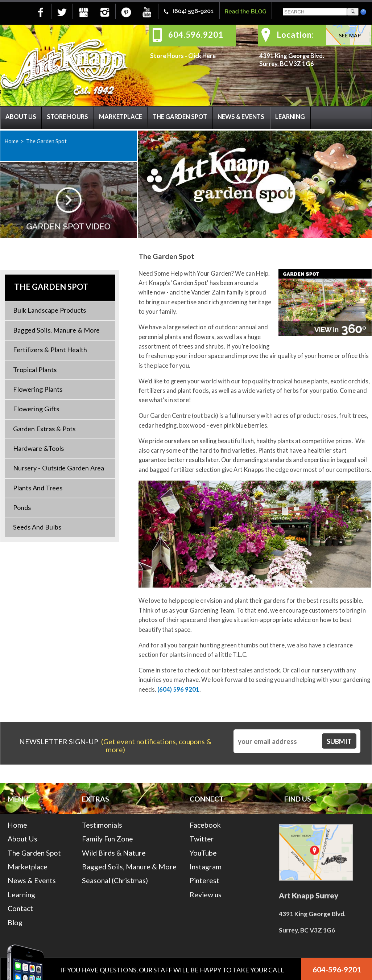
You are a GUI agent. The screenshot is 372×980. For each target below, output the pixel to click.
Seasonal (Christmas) (115, 880)
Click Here (202, 56)
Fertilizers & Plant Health (50, 350)
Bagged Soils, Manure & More (56, 330)
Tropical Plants (35, 370)
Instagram (206, 867)
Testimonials (102, 825)
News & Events (241, 117)
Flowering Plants (38, 389)
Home (11, 141)
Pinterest (204, 880)
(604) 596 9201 (178, 689)
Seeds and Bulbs (37, 527)
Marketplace (121, 117)
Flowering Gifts (36, 409)
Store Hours (67, 117)
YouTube (203, 853)
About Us (21, 117)
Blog (15, 923)
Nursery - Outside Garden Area (59, 468)
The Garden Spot (180, 117)
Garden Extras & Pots (44, 429)
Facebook (205, 825)
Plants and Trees (38, 488)
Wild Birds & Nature (114, 853)
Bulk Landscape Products (49, 310)
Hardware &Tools (38, 448)
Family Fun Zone (108, 839)
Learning (290, 117)
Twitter (202, 839)
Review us (206, 895)
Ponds (22, 507)
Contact (20, 908)
